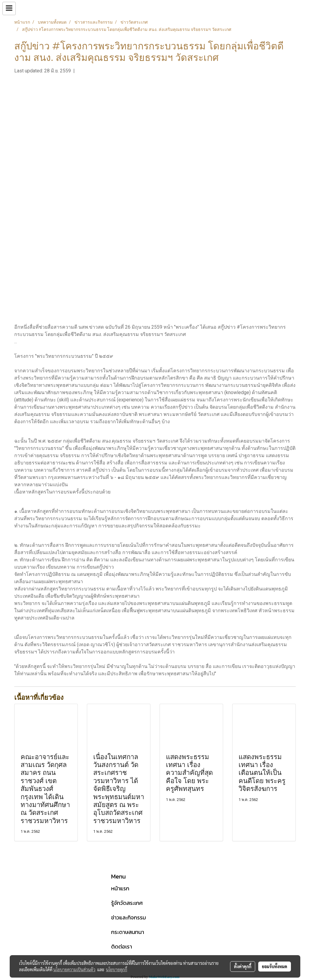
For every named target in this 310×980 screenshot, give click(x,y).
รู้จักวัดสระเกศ (127, 903)
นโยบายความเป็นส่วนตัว (74, 969)
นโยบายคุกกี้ (117, 969)
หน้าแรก (120, 888)
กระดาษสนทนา (128, 932)
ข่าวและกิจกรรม (129, 917)
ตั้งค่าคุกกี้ (243, 966)
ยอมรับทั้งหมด (275, 966)
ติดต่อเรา (122, 947)
